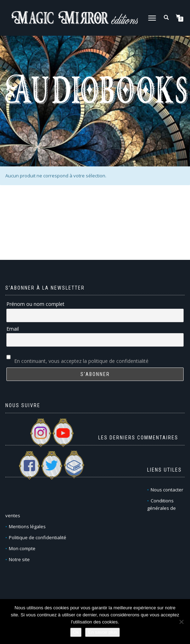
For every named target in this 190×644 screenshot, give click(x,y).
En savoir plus (102, 632)
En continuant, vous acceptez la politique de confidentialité (81, 361)
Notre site (19, 559)
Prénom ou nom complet (35, 304)
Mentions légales (27, 526)
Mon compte (22, 548)
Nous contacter (167, 490)
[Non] (181, 622)
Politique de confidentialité (38, 537)
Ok (76, 632)
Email (13, 329)
